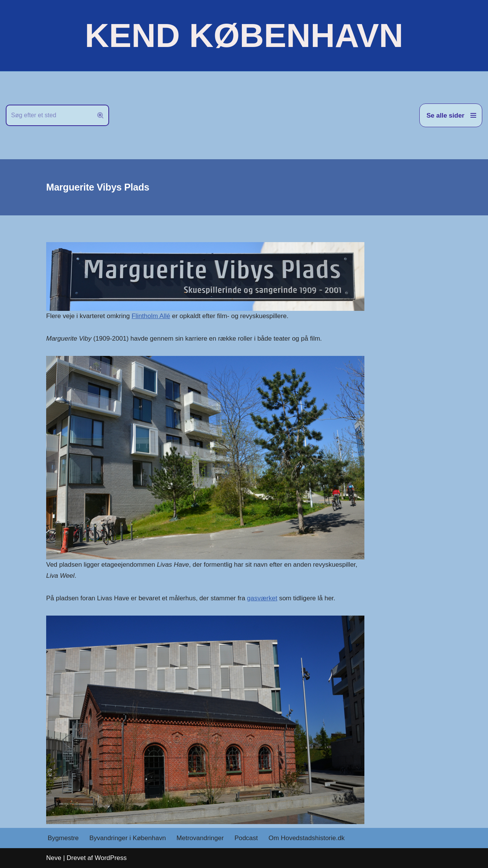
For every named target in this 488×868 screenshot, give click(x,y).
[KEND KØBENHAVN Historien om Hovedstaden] (244, 36)
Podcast (246, 838)
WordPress (111, 858)
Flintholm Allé (151, 316)
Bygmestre (63, 838)
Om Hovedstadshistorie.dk (307, 838)
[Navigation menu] (451, 115)
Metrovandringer (200, 838)
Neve (54, 858)
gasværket (262, 598)
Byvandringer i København (127, 838)
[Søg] (49, 115)
